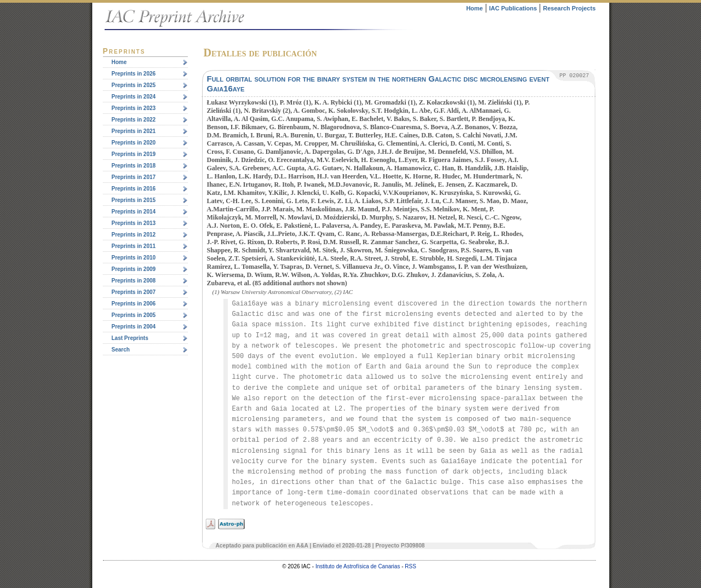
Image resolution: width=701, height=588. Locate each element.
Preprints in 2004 (134, 327)
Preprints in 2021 (134, 131)
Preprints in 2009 (134, 269)
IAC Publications (513, 8)
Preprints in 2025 (134, 85)
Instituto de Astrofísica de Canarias (358, 566)
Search (121, 350)
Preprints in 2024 (134, 97)
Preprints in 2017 (134, 177)
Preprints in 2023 (134, 108)
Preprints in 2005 (134, 315)
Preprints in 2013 (134, 223)
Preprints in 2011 (134, 246)
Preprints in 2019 (134, 154)
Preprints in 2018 (134, 166)
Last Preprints (130, 338)
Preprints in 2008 (134, 281)
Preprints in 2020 (134, 143)
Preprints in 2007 (134, 292)
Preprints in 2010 (134, 258)
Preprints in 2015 (134, 200)
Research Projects (570, 8)
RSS (410, 566)
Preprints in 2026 (134, 74)
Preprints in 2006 (134, 304)
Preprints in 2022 (134, 120)
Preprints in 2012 (134, 235)
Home (475, 8)
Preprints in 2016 (134, 189)
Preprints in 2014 (134, 212)
